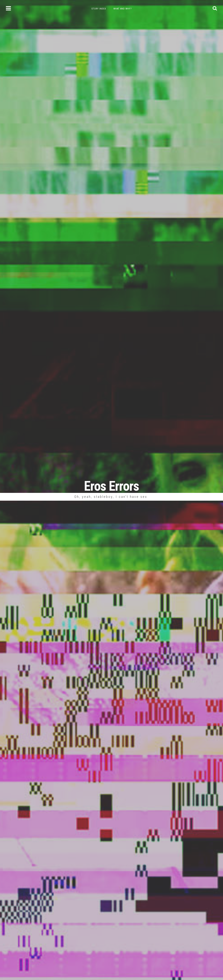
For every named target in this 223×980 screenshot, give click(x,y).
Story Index (99, 9)
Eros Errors (111, 486)
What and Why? (123, 9)
